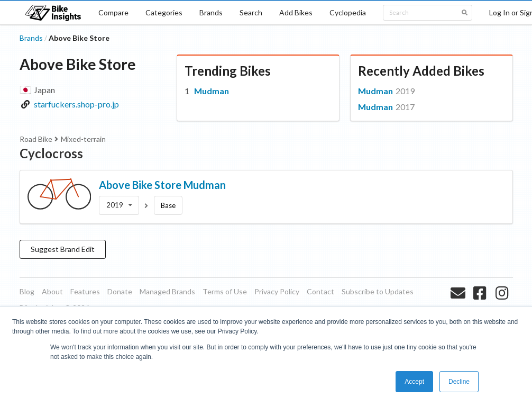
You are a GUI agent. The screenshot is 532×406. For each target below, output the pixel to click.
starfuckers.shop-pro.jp (76, 104)
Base (168, 205)
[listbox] (119, 205)
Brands (211, 12)
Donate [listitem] (120, 291)
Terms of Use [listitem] (225, 291)
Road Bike (36, 139)
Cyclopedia (348, 12)
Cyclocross (51, 153)
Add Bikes (296, 12)
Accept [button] (414, 382)
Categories (164, 12)
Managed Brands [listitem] (167, 291)
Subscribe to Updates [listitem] (378, 291)
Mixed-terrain (83, 139)
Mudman (212, 91)
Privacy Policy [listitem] (277, 291)
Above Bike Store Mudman (162, 185)
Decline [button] (459, 382)
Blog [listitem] (27, 291)
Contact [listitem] (320, 291)
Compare (113, 12)
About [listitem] (52, 291)
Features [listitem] (85, 291)
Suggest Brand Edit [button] (63, 249)
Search (251, 12)
